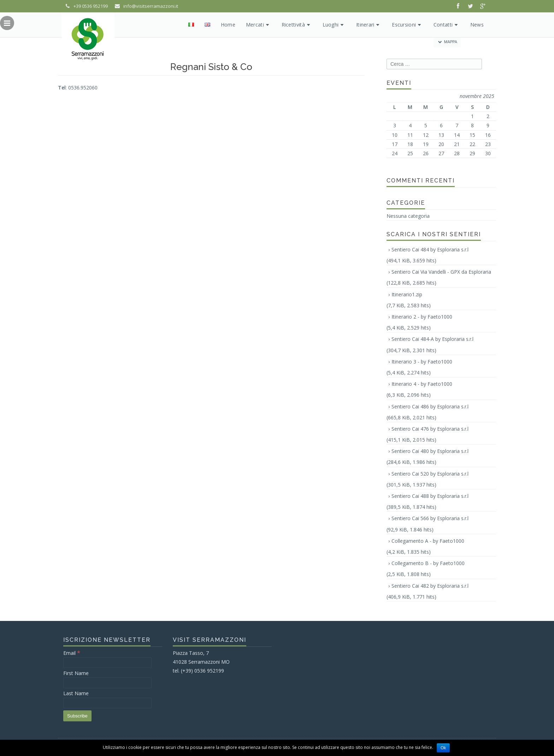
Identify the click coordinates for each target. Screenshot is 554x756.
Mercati (258, 25)
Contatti (447, 25)
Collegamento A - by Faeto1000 (428, 541)
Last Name (76, 693)
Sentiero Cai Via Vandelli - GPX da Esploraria (441, 272)
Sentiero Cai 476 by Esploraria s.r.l (430, 429)
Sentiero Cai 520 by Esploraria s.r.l (430, 474)
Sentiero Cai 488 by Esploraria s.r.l (430, 496)
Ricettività (297, 25)
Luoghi (334, 25)
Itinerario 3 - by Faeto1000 (422, 362)
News (477, 25)
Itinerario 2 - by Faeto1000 (422, 317)
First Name (76, 673)
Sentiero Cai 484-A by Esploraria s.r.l (432, 339)
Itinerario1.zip (407, 294)
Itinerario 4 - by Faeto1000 (422, 384)
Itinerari (369, 25)
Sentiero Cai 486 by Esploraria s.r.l (430, 406)
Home (228, 25)
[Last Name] (107, 703)
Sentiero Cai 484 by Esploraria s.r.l (430, 249)
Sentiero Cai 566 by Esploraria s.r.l (430, 518)
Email (72, 653)
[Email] (107, 663)
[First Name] (107, 683)
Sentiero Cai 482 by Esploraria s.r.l (430, 586)
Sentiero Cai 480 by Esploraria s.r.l (430, 451)
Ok (443, 748)
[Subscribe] (77, 716)
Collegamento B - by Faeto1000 (428, 563)
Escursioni (407, 25)
